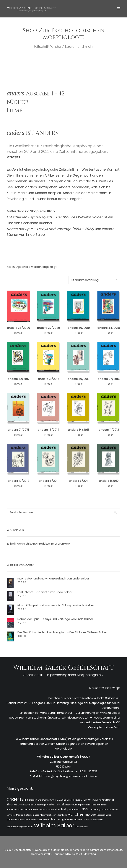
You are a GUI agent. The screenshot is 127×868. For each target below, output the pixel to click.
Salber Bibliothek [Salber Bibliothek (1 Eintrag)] (75, 820)
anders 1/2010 (109, 481)
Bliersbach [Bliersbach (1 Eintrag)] (32, 800)
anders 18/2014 (48, 430)
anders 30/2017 (79, 379)
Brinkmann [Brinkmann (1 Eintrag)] (43, 800)
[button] (118, 9)
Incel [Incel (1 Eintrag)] (94, 805)
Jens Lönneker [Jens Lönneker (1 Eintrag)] (31, 810)
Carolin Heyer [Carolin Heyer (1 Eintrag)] (73, 800)
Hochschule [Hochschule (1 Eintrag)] (71, 805)
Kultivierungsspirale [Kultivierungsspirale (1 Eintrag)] (98, 810)
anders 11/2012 (109, 430)
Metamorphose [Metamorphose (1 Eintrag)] (32, 815)
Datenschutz (115, 850)
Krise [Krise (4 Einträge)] (84, 809)
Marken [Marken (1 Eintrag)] (20, 815)
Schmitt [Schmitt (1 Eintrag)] (88, 820)
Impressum (99, 850)
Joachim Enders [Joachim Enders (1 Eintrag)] (46, 810)
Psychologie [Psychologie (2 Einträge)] (58, 819)
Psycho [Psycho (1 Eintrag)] (47, 820)
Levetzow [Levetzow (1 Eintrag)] (113, 810)
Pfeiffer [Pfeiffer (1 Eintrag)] (21, 820)
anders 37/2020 (48, 328)
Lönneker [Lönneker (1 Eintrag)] (11, 815)
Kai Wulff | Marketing (84, 854)
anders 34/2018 (109, 328)
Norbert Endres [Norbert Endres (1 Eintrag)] (104, 815)
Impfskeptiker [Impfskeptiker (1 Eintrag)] (84, 805)
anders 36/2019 (79, 328)
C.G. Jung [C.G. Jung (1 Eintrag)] (62, 800)
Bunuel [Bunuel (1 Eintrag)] (53, 800)
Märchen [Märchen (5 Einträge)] (76, 814)
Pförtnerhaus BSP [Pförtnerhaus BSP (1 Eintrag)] (34, 820)
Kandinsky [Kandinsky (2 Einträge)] (62, 809)
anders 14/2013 (79, 430)
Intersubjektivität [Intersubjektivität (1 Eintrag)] (15, 810)
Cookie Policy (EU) (43, 854)
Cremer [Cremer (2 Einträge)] (86, 800)
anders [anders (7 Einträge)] (14, 799)
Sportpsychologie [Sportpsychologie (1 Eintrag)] (15, 827)
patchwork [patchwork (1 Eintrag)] (12, 820)
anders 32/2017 (18, 379)
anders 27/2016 (109, 379)
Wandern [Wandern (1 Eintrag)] (29, 827)
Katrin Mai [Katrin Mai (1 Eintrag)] (74, 810)
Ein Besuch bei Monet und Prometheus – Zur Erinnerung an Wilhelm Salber (70, 713)
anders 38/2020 (18, 328)
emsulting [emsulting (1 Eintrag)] (97, 800)
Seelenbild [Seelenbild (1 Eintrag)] (98, 820)
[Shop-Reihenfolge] (94, 280)
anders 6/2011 (79, 481)
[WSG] (31, 9)
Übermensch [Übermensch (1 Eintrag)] (81, 827)
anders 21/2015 (18, 430)
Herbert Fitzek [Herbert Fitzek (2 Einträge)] (56, 805)
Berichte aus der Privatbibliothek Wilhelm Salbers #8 (84, 698)
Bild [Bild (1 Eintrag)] (24, 800)
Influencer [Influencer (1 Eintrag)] (102, 805)
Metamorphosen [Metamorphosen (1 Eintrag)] (48, 815)
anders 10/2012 (18, 481)
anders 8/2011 (49, 481)
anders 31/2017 (49, 379)
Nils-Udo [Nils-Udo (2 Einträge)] (90, 815)
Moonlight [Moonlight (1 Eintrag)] (62, 815)
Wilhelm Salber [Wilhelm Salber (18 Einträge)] (54, 825)
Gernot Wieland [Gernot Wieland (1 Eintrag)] (26, 805)
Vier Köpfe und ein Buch (104, 727)
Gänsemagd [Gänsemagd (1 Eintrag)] (40, 805)
